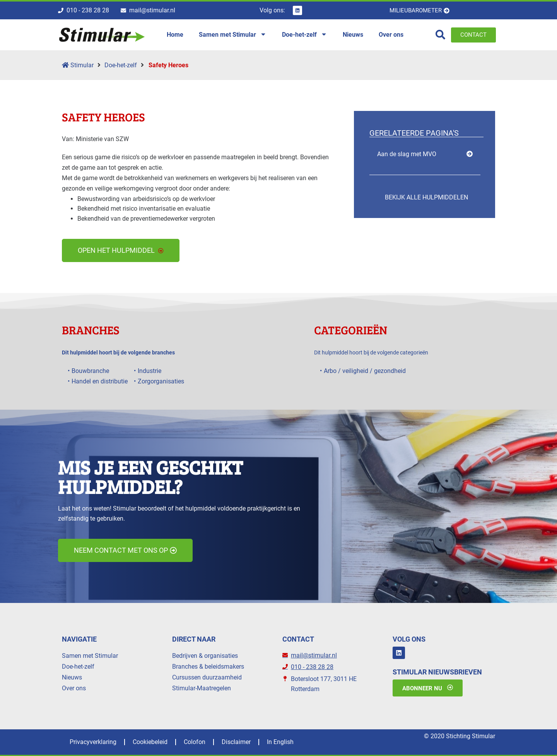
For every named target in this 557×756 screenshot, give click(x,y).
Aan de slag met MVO (407, 154)
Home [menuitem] (175, 35)
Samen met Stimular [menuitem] (233, 35)
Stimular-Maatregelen (202, 688)
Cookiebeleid (150, 742)
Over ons (74, 688)
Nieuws (72, 677)
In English (280, 742)
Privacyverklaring (93, 742)
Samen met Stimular (90, 656)
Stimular (78, 65)
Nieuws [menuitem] (353, 35)
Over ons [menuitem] (391, 35)
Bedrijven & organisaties (205, 656)
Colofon (195, 742)
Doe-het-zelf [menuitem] (305, 35)
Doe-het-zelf (121, 65)
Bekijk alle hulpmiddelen (426, 197)
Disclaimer (236, 742)
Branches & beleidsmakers (208, 667)
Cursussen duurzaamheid (207, 677)
